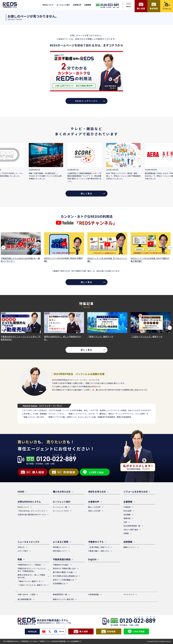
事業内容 (127, 518)
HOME (21, 492)
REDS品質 (127, 511)
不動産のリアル (96, 542)
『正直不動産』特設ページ (99, 547)
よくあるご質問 (61, 542)
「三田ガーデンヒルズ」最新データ (147, 337)
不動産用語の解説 (62, 559)
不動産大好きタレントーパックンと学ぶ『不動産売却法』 (22, 338)
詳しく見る (86, 193)
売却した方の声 (94, 511)
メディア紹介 (23, 551)
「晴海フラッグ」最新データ (101, 337)
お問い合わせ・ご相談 (26, 594)
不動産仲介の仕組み (61, 565)
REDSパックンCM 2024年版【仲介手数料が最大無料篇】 (151, 260)
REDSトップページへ (86, 101)
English (92, 559)
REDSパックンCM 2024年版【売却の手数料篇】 (64, 260)
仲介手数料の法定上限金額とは (65, 576)
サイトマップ (129, 594)
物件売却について (60, 551)
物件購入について (60, 547)
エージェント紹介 (63, 5)
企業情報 (88, 5)
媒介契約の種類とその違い (63, 572)
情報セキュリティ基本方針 (63, 599)
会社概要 (127, 515)
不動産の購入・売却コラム (99, 551)
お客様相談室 (93, 594)
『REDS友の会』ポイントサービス (31, 511)
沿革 (125, 522)
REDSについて (48, 5)
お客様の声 (77, 5)
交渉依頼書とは (59, 583)
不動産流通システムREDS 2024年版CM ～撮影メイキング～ (21, 260)
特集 (20, 559)
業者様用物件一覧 (60, 594)
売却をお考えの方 (97, 492)
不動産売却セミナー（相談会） (30, 565)
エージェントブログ (61, 511)
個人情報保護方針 (25, 599)
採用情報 (128, 542)
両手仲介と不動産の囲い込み (64, 568)
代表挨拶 (127, 507)
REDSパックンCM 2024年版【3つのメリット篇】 (108, 260)
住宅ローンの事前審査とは (63, 580)
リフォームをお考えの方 (136, 492)
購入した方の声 (94, 507)
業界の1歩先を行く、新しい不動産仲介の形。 (63, 338)
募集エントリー (130, 547)
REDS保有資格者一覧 (132, 526)
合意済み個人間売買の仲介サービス (32, 515)
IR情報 (126, 533)
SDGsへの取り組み (131, 530)
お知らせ (21, 547)
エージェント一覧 (60, 507)
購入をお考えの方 (62, 492)
